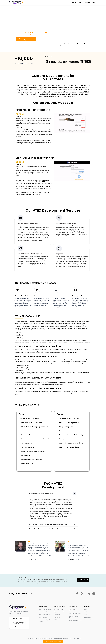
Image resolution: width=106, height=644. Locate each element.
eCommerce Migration (45, 609)
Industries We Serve (89, 620)
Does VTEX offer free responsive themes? (44, 529)
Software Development (75, 620)
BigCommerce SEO (59, 612)
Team (86, 609)
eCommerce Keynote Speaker (45, 621)
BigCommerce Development (73, 610)
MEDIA (50, 638)
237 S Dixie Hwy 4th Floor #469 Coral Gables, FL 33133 (20, 623)
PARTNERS (44, 638)
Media (86, 612)
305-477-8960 (76, 2)
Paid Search (57, 617)
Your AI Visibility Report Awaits (53, 641)
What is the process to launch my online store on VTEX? (48, 524)
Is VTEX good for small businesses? (41, 494)
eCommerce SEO (59, 609)
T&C (71, 638)
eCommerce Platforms (45, 615)
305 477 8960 (18, 619)
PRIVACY (66, 638)
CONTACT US (77, 638)
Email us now (16, 627)
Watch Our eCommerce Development (74, 44)
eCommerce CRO (44, 617)
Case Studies (88, 617)
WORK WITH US (58, 638)
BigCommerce (34, 33)
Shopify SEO (57, 615)
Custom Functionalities (45, 612)
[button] (53, 494)
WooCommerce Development (73, 617)
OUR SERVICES (36, 638)
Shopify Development (75, 614)
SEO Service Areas (59, 620)
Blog (85, 615)
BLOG (29, 638)
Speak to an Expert (90, 2)
